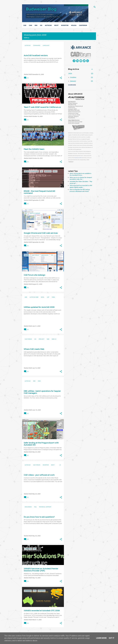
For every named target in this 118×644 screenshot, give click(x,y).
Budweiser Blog (41, 9)
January (73, 81)
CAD (25, 25)
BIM (36, 25)
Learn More (101, 638)
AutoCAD (49, 25)
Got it (111, 638)
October (73, 77)
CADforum (83, 25)
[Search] (95, 7)
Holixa (74, 25)
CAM (31, 25)
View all (27, 38)
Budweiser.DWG (78, 158)
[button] (61, 78)
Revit (57, 25)
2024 (70, 73)
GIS (42, 25)
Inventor (65, 25)
